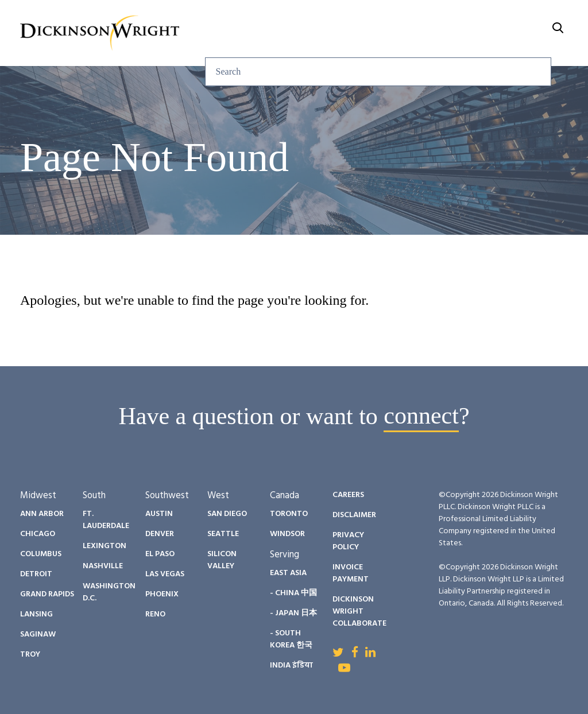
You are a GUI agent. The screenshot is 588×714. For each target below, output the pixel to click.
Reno (155, 614)
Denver (160, 534)
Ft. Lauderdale (106, 520)
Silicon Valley (222, 560)
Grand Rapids (47, 594)
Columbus (41, 554)
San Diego (227, 514)
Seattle (223, 534)
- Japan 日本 (293, 613)
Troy (30, 655)
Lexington (105, 546)
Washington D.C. (109, 592)
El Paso (160, 554)
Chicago (38, 534)
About (537, 19)
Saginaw (38, 635)
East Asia (288, 573)
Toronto (289, 514)
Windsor (287, 534)
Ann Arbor (42, 514)
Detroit (36, 574)
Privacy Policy (348, 541)
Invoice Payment (351, 573)
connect (421, 416)
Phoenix (162, 594)
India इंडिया (291, 666)
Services (204, 19)
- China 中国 (293, 593)
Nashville (103, 566)
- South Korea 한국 (291, 639)
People (336, 19)
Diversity (404, 19)
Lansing (36, 614)
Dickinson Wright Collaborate (359, 612)
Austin (159, 514)
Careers (474, 19)
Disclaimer (354, 515)
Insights (272, 19)
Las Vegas (165, 574)
